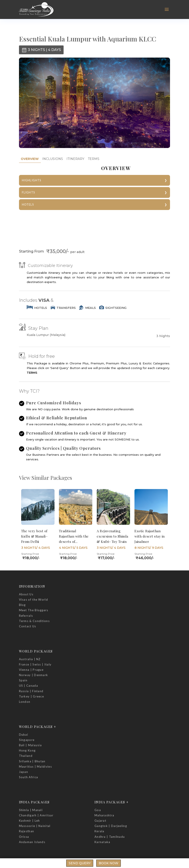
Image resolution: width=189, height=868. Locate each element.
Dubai (24, 735)
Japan (24, 772)
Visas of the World (33, 600)
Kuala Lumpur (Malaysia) (46, 335)
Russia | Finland (31, 691)
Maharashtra (104, 815)
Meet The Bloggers (34, 610)
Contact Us (28, 626)
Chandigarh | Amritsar (36, 815)
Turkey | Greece (32, 696)
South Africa (29, 777)
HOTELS (28, 204)
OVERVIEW (30, 159)
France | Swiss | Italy (35, 664)
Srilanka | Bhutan (32, 761)
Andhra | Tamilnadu (110, 837)
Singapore (27, 740)
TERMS (94, 159)
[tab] (30, 159)
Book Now (109, 863)
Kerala (99, 831)
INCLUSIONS (53, 159)
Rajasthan (27, 831)
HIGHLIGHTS (32, 180)
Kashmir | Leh (29, 821)
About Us (26, 594)
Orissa (24, 837)
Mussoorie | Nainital (35, 826)
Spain (23, 680)
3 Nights (163, 336)
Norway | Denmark (34, 675)
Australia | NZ (30, 659)
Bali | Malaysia (30, 745)
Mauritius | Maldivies (35, 767)
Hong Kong (27, 750)
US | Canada (28, 686)
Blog (22, 605)
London (25, 702)
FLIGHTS (28, 192)
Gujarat (100, 821)
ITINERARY (75, 159)
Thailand (26, 756)
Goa (98, 810)
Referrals (26, 616)
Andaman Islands (32, 842)
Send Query (80, 863)
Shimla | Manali (31, 810)
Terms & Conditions (34, 621)
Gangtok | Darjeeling (111, 826)
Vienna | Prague (31, 670)
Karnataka (102, 842)
